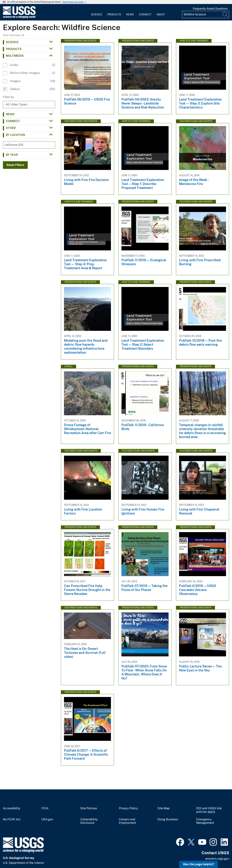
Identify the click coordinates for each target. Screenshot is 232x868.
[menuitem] (97, 12)
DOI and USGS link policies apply (209, 810)
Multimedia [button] (15, 56)
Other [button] (11, 128)
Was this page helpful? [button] (199, 864)
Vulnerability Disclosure (89, 821)
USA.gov (47, 819)
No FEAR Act (12, 819)
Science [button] (12, 42)
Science (97, 14)
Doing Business (168, 819)
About (161, 14)
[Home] (19, 17)
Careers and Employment (128, 821)
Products (114, 14)
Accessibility (12, 808)
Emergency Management (205, 821)
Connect (145, 14)
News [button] (10, 114)
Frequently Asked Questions (210, 9)
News (130, 14)
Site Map (164, 808)
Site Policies (89, 808)
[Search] (225, 14)
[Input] (206, 14)
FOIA (45, 808)
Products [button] (14, 49)
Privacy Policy (128, 808)
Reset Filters (15, 165)
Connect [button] (13, 121)
